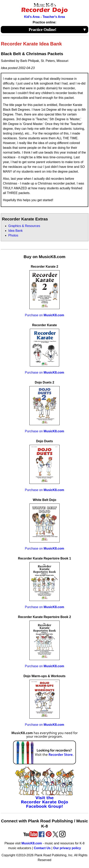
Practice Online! (58, 30)
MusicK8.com (32, 843)
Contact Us (42, 848)
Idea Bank (15, 231)
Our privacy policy (67, 848)
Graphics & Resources (24, 226)
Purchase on (44, 315)
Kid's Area (32, 17)
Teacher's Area (54, 17)
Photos (13, 235)
